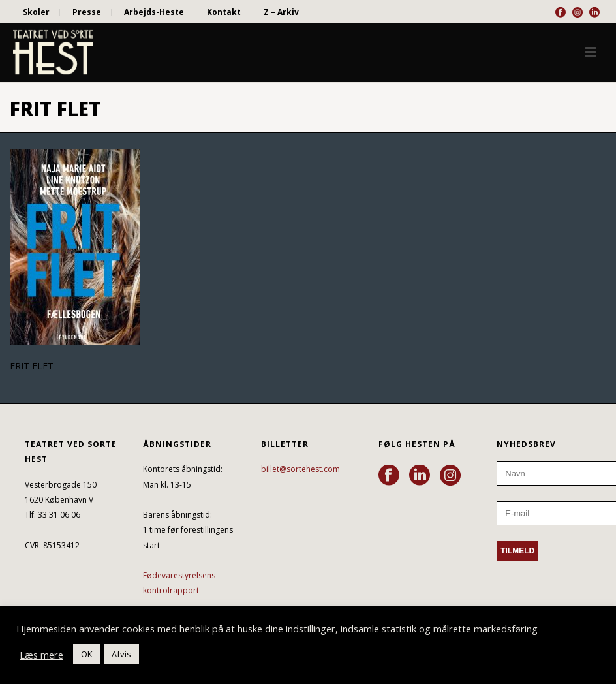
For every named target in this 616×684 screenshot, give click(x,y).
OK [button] (87, 654)
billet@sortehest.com (300, 469)
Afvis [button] (121, 654)
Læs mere (41, 655)
